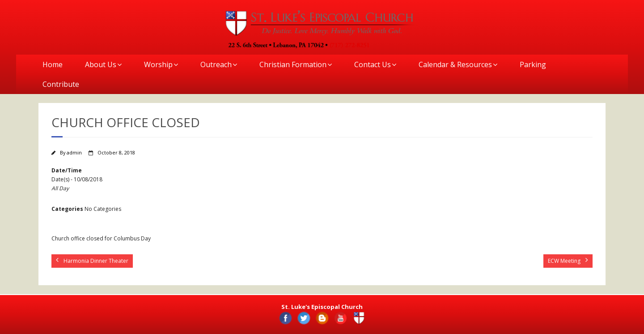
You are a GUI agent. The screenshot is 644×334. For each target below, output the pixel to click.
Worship (158, 64)
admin (74, 152)
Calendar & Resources (455, 64)
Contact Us (373, 64)
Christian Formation (293, 64)
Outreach (216, 64)
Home (53, 64)
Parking (533, 64)
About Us (101, 64)
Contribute (61, 84)
